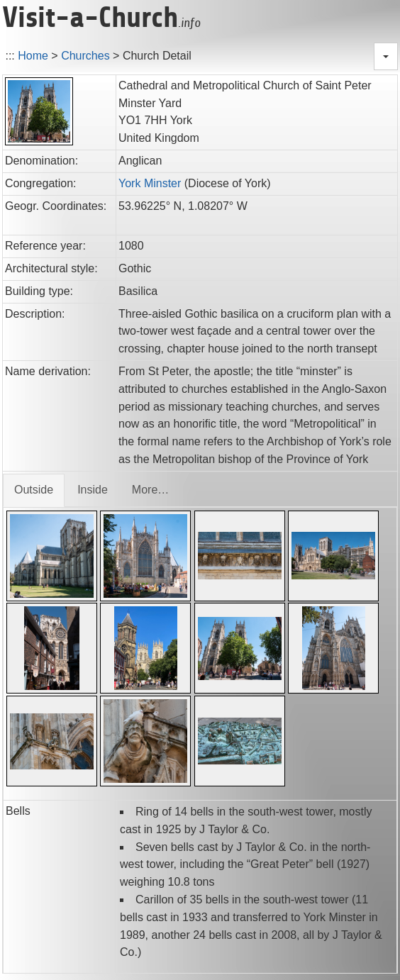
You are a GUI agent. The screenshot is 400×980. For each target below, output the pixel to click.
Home (33, 56)
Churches (85, 56)
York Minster (150, 183)
